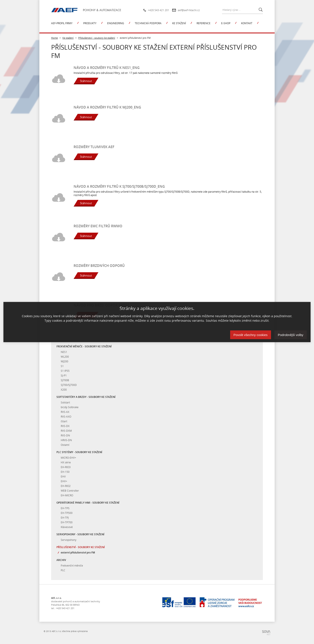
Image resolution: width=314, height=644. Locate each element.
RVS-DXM (66, 431)
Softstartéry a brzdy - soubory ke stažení (86, 397)
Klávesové (67, 527)
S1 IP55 (65, 371)
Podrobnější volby (291, 335)
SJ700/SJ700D (69, 385)
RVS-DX (65, 426)
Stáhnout (86, 81)
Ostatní (65, 445)
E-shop (226, 23)
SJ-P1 (64, 375)
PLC (63, 570)
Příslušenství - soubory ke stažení (97, 38)
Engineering (116, 23)
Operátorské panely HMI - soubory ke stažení (88, 503)
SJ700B (65, 380)
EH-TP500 (67, 513)
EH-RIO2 (66, 486)
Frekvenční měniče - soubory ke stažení (84, 346)
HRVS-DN (66, 440)
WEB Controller (70, 491)
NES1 (64, 352)
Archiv (61, 560)
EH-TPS (65, 508)
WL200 (65, 357)
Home (54, 38)
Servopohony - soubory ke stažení (80, 534)
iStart (64, 421)
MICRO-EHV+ (68, 458)
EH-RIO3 (66, 467)
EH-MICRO (67, 495)
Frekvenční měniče (72, 565)
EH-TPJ (65, 518)
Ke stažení (179, 23)
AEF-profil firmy (62, 23)
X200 (64, 390)
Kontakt (247, 23)
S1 (62, 366)
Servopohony (69, 540)
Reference (204, 23)
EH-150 (65, 472)
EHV (63, 476)
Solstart (65, 402)
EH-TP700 (67, 522)
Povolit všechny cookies (251, 335)
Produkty (90, 23)
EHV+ (64, 481)
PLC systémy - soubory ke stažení (79, 452)
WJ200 (64, 361)
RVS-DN (65, 435)
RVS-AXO (66, 416)
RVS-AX (65, 412)
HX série (66, 462)
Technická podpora (148, 23)
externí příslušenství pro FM (78, 553)
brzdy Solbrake (70, 407)
